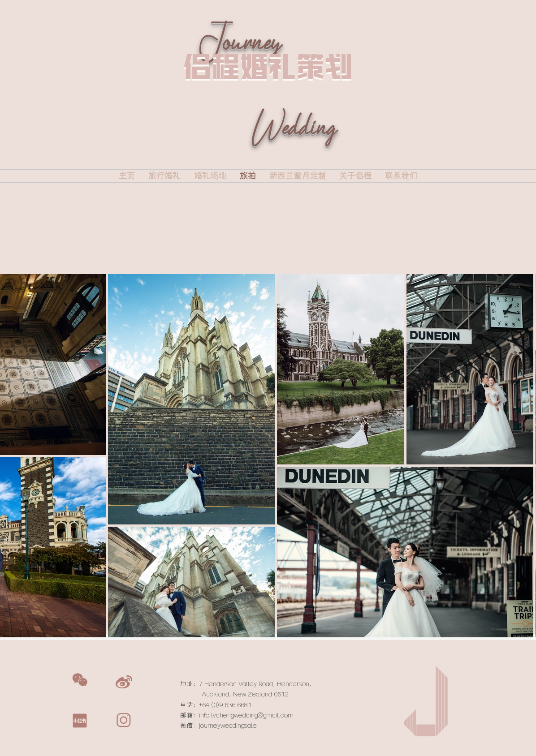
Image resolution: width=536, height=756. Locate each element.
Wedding (293, 141)
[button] (80, 680)
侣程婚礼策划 (268, 66)
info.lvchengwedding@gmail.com (246, 715)
